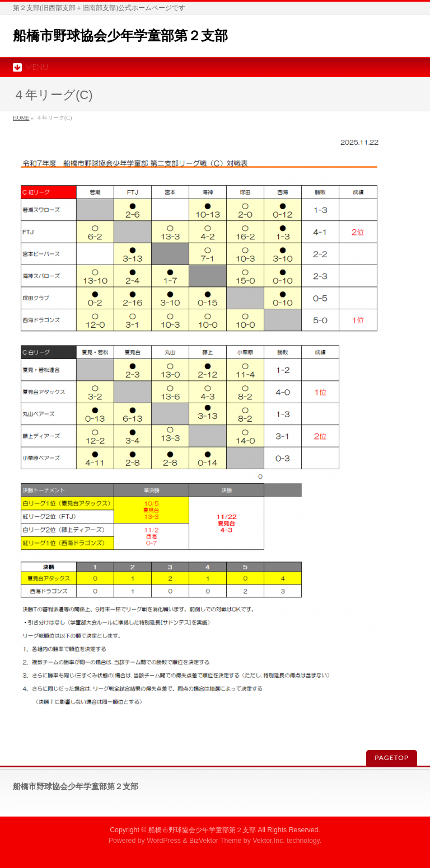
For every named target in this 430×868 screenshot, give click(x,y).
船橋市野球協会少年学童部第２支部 (120, 36)
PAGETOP (392, 758)
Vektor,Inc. (269, 841)
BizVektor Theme (216, 841)
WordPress (164, 841)
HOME (21, 118)
